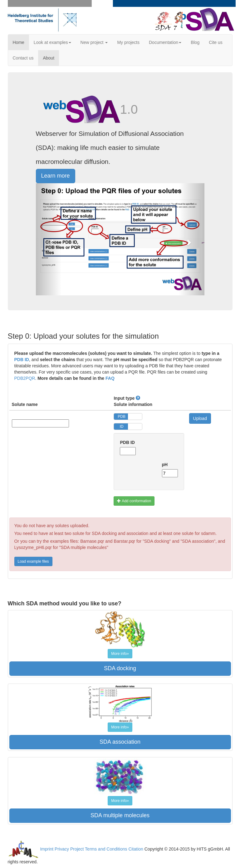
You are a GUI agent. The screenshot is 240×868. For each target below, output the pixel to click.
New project (94, 42)
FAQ (110, 378)
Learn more (56, 176)
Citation (136, 849)
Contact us (23, 58)
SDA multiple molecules (120, 815)
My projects (128, 42)
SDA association (120, 742)
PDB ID (22, 360)
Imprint (47, 849)
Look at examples (52, 42)
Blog (195, 42)
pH (165, 465)
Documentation (165, 42)
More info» (120, 654)
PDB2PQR (25, 378)
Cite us (216, 42)
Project (77, 849)
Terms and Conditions (106, 849)
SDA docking (120, 668)
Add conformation (134, 501)
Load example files (33, 561)
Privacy (62, 849)
